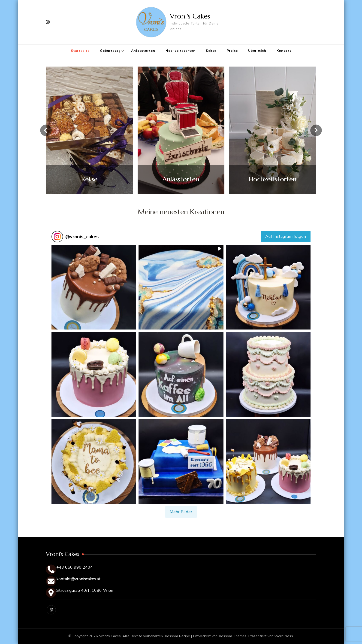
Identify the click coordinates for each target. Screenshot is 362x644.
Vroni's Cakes (190, 16)
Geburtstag (110, 51)
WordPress (284, 636)
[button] (94, 287)
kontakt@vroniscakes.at (78, 579)
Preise (232, 51)
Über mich (257, 51)
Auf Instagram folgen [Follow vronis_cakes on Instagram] (286, 236)
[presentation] (46, 130)
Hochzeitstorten (181, 51)
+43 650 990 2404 (75, 567)
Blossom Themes (232, 636)
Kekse (211, 51)
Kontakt (284, 51)
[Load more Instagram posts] (181, 512)
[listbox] (181, 130)
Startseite (80, 51)
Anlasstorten (143, 51)
